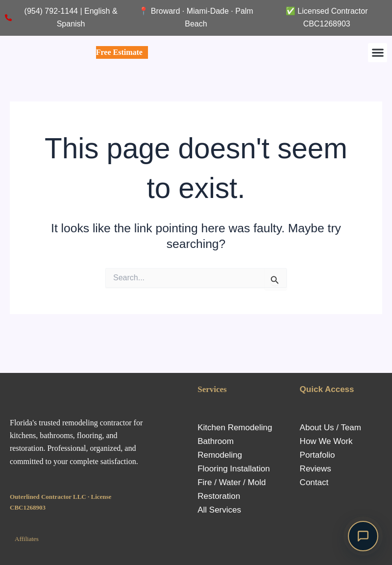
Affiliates (27, 539)
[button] (378, 53)
